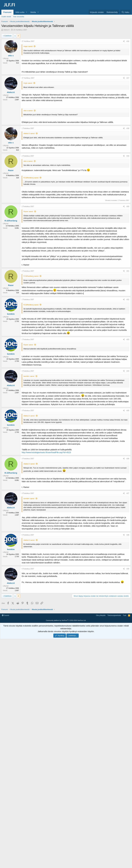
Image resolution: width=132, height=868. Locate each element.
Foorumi (7, 12)
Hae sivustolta (19, 17)
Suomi (5, 654)
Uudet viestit (6, 17)
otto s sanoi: (28, 111)
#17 (128, 78)
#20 (128, 206)
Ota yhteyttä (101, 654)
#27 (128, 493)
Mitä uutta (20, 12)
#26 (128, 459)
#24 (128, 371)
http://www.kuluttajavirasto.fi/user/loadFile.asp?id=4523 (46, 452)
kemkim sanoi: (29, 376)
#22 (128, 300)
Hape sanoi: (28, 46)
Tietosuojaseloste (114, 654)
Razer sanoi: (28, 211)
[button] (27, 12)
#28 (128, 535)
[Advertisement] (67, 620)
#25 (128, 411)
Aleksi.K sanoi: (29, 133)
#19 (128, 156)
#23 (128, 340)
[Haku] (125, 12)
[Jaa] (124, 41)
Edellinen (8, 36)
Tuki (124, 654)
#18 (128, 128)
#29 (128, 569)
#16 (128, 41)
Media (33, 12)
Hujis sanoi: (28, 83)
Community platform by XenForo (66, 659)
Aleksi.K (7, 30)
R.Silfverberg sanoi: (31, 178)
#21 (128, 271)
